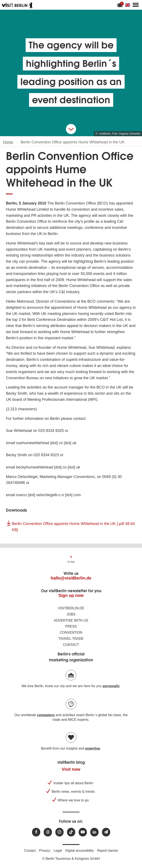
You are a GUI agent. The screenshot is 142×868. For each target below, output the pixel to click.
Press (71, 626)
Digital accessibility (79, 851)
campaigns (46, 715)
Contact (71, 645)
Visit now (71, 769)
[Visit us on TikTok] (71, 832)
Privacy (45, 851)
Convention (71, 632)
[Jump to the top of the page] (71, 559)
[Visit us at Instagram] (59, 832)
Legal (58, 851)
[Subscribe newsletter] (106, 832)
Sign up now (71, 595)
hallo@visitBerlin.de (71, 578)
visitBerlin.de (71, 608)
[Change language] (128, 5)
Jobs (71, 614)
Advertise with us (71, 620)
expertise (93, 748)
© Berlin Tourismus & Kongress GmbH (71, 859)
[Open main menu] (136, 5)
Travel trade (71, 639)
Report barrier (108, 851)
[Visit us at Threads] (48, 832)
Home (8, 142)
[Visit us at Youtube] (83, 832)
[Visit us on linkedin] (94, 832)
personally (111, 686)
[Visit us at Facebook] (36, 832)
